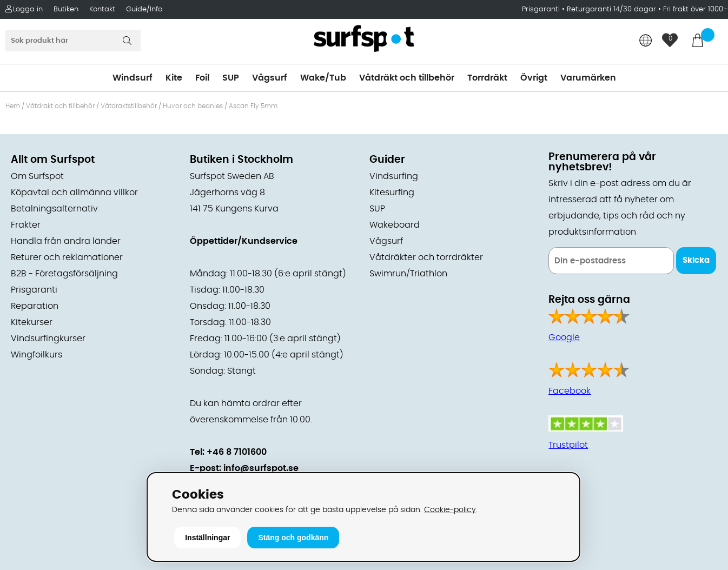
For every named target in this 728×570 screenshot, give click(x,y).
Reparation (35, 306)
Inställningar (207, 538)
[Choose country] (646, 41)
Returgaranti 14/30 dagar (611, 9)
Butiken (66, 9)
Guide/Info (144, 9)
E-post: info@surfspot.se (244, 468)
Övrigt (534, 78)
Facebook (570, 391)
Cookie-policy (450, 510)
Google (564, 337)
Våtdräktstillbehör (129, 106)
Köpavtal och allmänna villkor (74, 193)
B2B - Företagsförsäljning (64, 274)
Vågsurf (270, 78)
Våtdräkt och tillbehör (407, 78)
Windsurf (133, 78)
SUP (231, 78)
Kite (174, 78)
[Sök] (73, 41)
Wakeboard (395, 225)
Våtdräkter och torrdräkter (426, 257)
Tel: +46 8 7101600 (228, 452)
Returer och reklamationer (67, 257)
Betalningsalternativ (54, 209)
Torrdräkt (487, 78)
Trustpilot (568, 445)
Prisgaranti (542, 9)
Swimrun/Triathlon (408, 274)
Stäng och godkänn (293, 538)
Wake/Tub (323, 78)
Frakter (26, 225)
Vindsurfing (394, 176)
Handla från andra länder (66, 241)
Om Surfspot (37, 176)
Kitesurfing (392, 193)
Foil (202, 78)
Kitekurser (32, 322)
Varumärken (588, 78)
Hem (13, 106)
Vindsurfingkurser (48, 339)
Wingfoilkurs (37, 355)
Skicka (696, 260)
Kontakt (102, 9)
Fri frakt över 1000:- (696, 9)
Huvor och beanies (193, 106)
